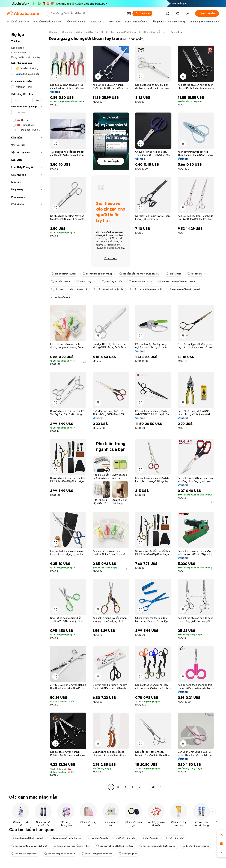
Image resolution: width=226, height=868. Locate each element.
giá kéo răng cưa (61, 297)
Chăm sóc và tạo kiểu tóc (123, 32)
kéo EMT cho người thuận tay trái (177, 282)
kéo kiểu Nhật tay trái (63, 274)
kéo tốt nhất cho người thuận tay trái (139, 274)
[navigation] (27, 410)
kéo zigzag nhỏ (128, 854)
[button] (129, 13)
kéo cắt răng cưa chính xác (60, 854)
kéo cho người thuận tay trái (146, 289)
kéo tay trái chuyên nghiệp (98, 274)
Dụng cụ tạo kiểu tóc (154, 32)
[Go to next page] (160, 787)
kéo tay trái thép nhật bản (109, 289)
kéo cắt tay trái (60, 282)
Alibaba (53, 32)
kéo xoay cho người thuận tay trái (115, 846)
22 (153, 787)
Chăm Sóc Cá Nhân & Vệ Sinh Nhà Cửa (83, 32)
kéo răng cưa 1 (150, 838)
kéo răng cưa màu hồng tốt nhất (29, 846)
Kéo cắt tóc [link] (177, 32)
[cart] (178, 14)
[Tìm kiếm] (142, 13)
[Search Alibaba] (87, 13)
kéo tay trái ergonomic (196, 846)
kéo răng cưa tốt (112, 282)
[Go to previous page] (104, 787)
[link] (221, 834)
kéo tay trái (173, 274)
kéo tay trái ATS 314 (140, 282)
